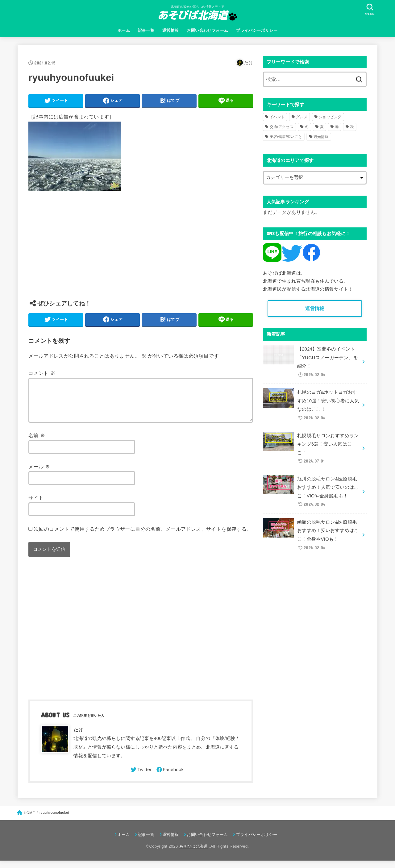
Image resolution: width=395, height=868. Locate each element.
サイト (36, 505)
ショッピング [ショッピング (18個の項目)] (330, 117)
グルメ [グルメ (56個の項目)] (302, 117)
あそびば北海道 (194, 854)
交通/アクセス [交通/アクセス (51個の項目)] (282, 127)
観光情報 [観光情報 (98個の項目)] (321, 137)
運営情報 (171, 30)
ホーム (124, 30)
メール (39, 474)
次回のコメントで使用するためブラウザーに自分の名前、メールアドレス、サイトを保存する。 (143, 536)
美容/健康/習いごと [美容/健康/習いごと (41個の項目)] (286, 137)
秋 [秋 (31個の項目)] (352, 127)
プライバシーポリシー (257, 30)
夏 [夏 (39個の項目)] (322, 127)
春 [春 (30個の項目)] (337, 127)
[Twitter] (141, 777)
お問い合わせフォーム (207, 30)
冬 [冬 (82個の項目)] (307, 127)
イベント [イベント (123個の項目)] (277, 117)
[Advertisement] (141, 250)
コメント (42, 373)
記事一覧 (146, 30)
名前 (37, 443)
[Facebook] (170, 777)
